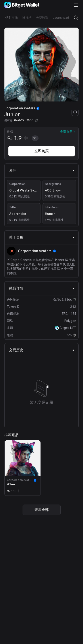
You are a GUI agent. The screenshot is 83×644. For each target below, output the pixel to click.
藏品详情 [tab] (42, 288)
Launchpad (61, 18)
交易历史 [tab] (42, 350)
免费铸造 (42, 18)
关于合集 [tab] (42, 237)
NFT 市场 (11, 18)
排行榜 (27, 18)
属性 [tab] (42, 170)
